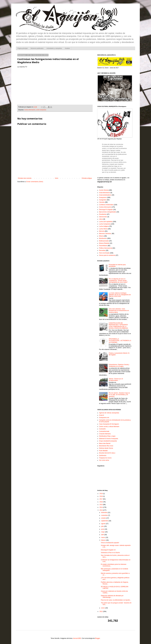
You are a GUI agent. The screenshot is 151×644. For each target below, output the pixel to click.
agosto (104, 524)
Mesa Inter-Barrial (105, 443)
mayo (103, 532)
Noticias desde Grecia (106, 448)
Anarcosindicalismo (105, 195)
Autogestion (103, 200)
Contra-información (30, 110)
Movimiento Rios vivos (106, 446)
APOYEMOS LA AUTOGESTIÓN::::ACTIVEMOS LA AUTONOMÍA (120, 341)
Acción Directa (104, 190)
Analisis (67, 48)
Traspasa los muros (105, 458)
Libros (101, 219)
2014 (101, 507)
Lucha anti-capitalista (106, 222)
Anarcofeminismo (105, 193)
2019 (101, 494)
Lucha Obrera (103, 229)
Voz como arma (104, 460)
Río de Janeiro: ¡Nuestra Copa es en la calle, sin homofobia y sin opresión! (119, 395)
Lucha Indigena (104, 226)
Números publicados (37, 48)
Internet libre (103, 217)
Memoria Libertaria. (105, 234)
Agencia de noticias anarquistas (109, 413)
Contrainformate (104, 431)
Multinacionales (104, 241)
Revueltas (102, 250)
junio (103, 529)
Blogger (98, 638)
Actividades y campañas (54, 48)
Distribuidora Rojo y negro (107, 436)
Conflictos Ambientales (106, 205)
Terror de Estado (104, 253)
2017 (101, 499)
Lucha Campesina (41, 110)
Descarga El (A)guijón (106, 210)
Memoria (102, 231)
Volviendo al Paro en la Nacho (110, 553)
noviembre (105, 515)
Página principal (22, 48)
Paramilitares (103, 246)
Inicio (57, 178)
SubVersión (103, 456)
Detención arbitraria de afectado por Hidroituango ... (112, 596)
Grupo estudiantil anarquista (108, 441)
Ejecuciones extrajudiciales (108, 212)
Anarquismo (103, 197)
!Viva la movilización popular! (110, 543)
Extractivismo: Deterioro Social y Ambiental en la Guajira (119, 365)
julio (103, 526)
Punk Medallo (103, 451)
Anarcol (102, 415)
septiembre (105, 521)
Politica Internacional (106, 248)
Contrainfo (102, 429)
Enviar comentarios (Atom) (35, 182)
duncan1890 (77, 638)
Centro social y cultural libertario (109, 427)
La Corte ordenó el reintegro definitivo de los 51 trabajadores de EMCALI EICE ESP (120, 295)
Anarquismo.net (104, 418)
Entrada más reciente (25, 178)
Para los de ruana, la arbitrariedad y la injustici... (116, 600)
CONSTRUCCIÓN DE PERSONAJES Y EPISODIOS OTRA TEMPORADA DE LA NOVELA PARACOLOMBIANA (118, 326)
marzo (103, 537)
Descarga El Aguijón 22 (108, 550)
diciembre (104, 513)
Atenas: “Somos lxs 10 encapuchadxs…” (116, 380)
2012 (101, 611)
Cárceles (102, 202)
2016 (101, 502)
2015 (101, 505)
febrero (104, 540)
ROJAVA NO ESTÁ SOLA (107, 453)
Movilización (103, 238)
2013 (101, 510)
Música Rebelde (104, 243)
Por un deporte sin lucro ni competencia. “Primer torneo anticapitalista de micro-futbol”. (118, 281)
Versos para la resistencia (107, 255)
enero (103, 608)
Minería (101, 236)
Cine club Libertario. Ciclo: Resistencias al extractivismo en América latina (119, 311)
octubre (104, 518)
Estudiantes (103, 214)
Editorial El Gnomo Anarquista (109, 439)
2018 (101, 496)
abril (103, 535)
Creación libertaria (105, 434)
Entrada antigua (87, 178)
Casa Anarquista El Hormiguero (109, 424)
